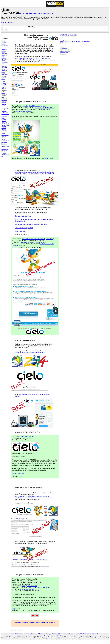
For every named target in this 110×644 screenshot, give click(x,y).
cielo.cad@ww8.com (28, 437)
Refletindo (63, 54)
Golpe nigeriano (4, 94)
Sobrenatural (5, 135)
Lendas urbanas (4, 102)
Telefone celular (4, 137)
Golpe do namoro (4, 88)
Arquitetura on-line (19, 634)
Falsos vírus (5, 75)
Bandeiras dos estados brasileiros (38, 634)
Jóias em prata (88, 634)
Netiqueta (63, 43)
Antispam (13, 634)
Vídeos (58, 636)
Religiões (4, 131)
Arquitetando (64, 48)
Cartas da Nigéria (4, 60)
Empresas (4, 70)
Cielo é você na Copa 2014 (24, 228)
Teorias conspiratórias (5, 140)
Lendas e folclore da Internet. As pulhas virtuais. (37, 14)
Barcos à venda (27, 634)
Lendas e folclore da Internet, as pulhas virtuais (55, 635)
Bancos (4, 58)
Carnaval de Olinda (80, 634)
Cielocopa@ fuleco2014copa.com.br (33, 242)
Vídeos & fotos (5, 146)
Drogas (3, 69)
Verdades (4, 145)
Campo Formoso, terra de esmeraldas (67, 634)
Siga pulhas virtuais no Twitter (68, 36)
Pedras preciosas (52, 636)
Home (64, 636)
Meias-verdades (4, 110)
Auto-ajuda (4, 54)
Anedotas (4, 49)
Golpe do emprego (4, 84)
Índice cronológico (5, 45)
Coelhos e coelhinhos (66, 50)
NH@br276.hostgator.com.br (45, 108)
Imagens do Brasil (96, 634)
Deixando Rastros (65, 51)
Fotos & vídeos (4, 78)
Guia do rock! (64, 53)
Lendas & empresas (4, 99)
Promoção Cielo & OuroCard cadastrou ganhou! (31, 224)
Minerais (46, 636)
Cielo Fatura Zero (21, 231)
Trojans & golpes (4, 143)
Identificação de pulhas (5, 150)
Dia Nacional (5, 68)
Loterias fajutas (4, 105)
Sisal (61, 636)
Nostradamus (5, 114)
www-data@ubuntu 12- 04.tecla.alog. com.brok (38, 239)
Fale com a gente (7, 22)
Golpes (3, 82)
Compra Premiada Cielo (23, 216)
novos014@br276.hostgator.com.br (34, 106)
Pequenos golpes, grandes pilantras (4, 119)
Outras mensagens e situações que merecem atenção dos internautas (35, 622)
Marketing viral (5, 108)
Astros (3, 52)
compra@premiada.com (24, 111)
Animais (4, 51)
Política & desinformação (5, 123)
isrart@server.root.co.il (29, 586)
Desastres (4, 66)
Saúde (3, 134)
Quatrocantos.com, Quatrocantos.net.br (48, 637)
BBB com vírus (4, 56)
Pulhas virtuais (5, 125)
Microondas (5, 113)
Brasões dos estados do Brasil (52, 634)
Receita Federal (4, 127)
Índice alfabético (4, 42)
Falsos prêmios (4, 73)
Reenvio (4, 129)
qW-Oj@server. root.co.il (41, 588)
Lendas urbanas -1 (4, 152)
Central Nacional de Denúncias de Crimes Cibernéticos (75, 41)
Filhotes (4, 76)
